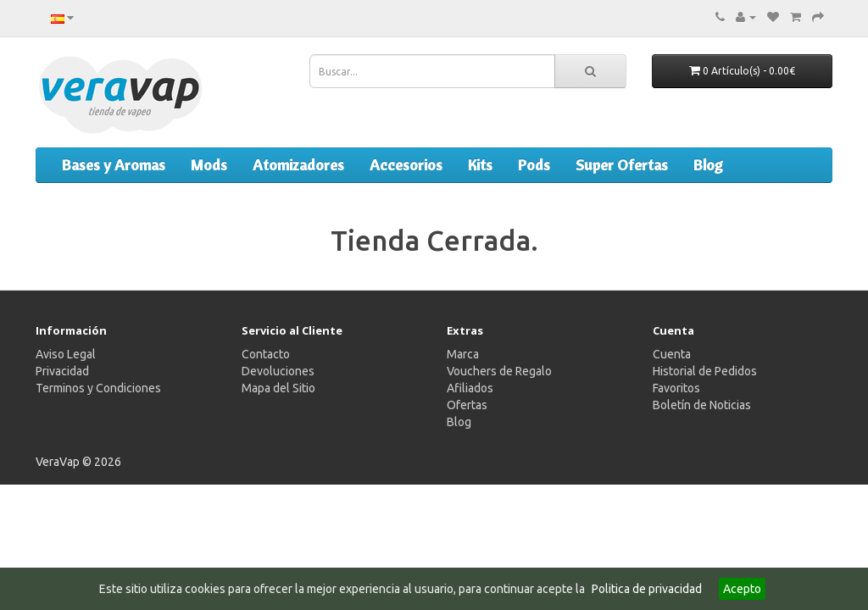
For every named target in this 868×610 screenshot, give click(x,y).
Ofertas (467, 405)
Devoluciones (278, 371)
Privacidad (62, 371)
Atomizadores (298, 165)
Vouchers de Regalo (499, 371)
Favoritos (676, 388)
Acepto (742, 589)
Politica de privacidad (647, 589)
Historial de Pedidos (705, 371)
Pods (534, 165)
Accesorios (406, 165)
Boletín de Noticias (702, 405)
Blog (708, 165)
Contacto (266, 354)
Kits (480, 165)
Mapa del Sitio (278, 388)
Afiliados (470, 388)
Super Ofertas (622, 165)
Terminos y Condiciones (98, 388)
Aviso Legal (66, 354)
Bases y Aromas (114, 165)
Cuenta (672, 354)
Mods (209, 165)
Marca (463, 354)
